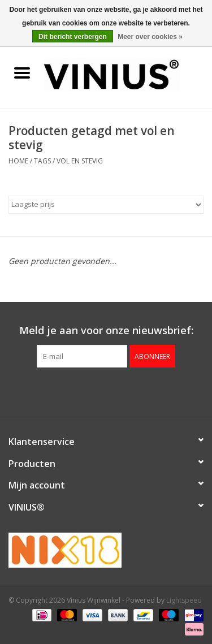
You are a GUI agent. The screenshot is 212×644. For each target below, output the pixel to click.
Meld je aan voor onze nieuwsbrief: (106, 330)
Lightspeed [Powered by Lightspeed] (184, 600)
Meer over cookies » (150, 37)
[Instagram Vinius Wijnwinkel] (127, 391)
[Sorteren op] (106, 205)
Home (18, 161)
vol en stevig (80, 161)
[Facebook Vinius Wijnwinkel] (86, 391)
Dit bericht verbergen (73, 37)
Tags (42, 161)
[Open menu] (22, 72)
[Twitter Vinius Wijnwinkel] (106, 391)
